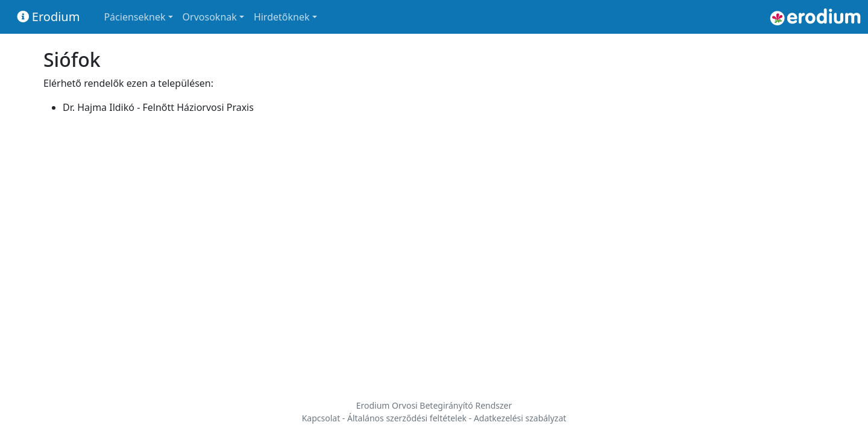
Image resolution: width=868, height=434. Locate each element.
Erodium (49, 17)
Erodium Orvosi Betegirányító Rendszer (434, 405)
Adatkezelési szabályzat (520, 418)
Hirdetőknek (282, 17)
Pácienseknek (134, 17)
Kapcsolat (321, 418)
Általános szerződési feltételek (407, 418)
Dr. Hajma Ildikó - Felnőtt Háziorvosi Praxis (158, 107)
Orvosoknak (210, 17)
